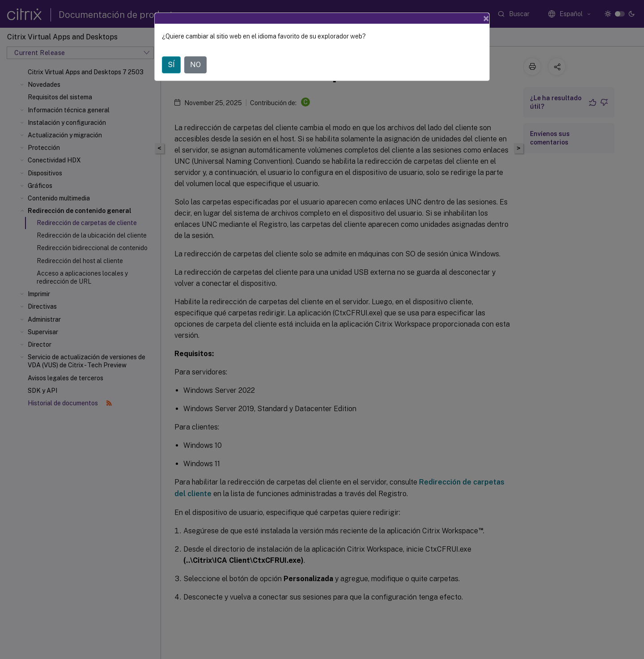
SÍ (171, 65)
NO (195, 65)
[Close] (486, 18)
